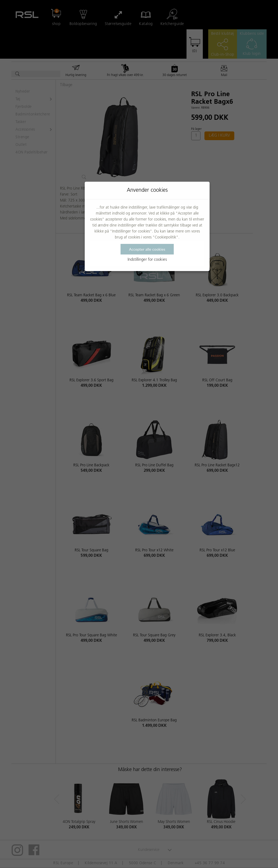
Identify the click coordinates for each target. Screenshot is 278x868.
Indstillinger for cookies (147, 260)
